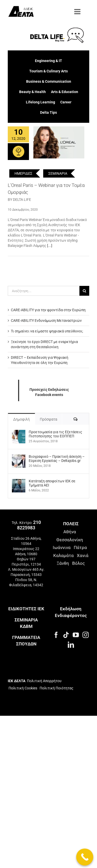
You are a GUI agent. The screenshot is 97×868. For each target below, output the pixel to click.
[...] (50, 246)
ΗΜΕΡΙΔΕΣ (23, 173)
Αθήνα (70, 532)
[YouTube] (76, 635)
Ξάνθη (63, 563)
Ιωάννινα (62, 547)
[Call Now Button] (85, 857)
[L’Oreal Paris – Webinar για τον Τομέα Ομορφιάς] (59, 142)
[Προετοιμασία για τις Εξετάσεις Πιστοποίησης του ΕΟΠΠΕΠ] (19, 432)
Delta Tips (48, 112)
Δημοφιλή (21, 419)
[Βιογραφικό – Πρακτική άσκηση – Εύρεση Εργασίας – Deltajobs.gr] (19, 457)
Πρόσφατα (48, 419)
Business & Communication (49, 81)
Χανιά (83, 555)
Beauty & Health (32, 92)
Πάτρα (80, 547)
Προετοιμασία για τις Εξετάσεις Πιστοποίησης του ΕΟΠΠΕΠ (55, 434)
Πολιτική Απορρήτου (44, 681)
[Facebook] (56, 635)
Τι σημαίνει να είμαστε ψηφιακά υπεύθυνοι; (47, 331)
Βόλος (79, 563)
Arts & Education (65, 92)
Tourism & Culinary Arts (48, 71)
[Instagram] (86, 635)
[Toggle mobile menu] (78, 12)
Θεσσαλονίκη (70, 540)
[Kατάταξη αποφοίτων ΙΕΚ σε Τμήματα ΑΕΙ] (19, 482)
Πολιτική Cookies (23, 688)
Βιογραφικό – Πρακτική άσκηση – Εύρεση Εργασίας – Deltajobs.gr (57, 459)
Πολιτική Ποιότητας (56, 688)
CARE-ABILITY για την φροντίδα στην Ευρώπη (48, 310)
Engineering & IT (48, 61)
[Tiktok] (66, 635)
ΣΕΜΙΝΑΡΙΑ (58, 173)
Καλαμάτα (64, 555)
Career (66, 102)
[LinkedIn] (71, 645)
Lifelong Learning (40, 102)
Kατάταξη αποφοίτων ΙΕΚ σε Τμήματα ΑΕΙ (52, 483)
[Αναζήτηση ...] (44, 291)
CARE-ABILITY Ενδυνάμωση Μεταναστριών (46, 321)
